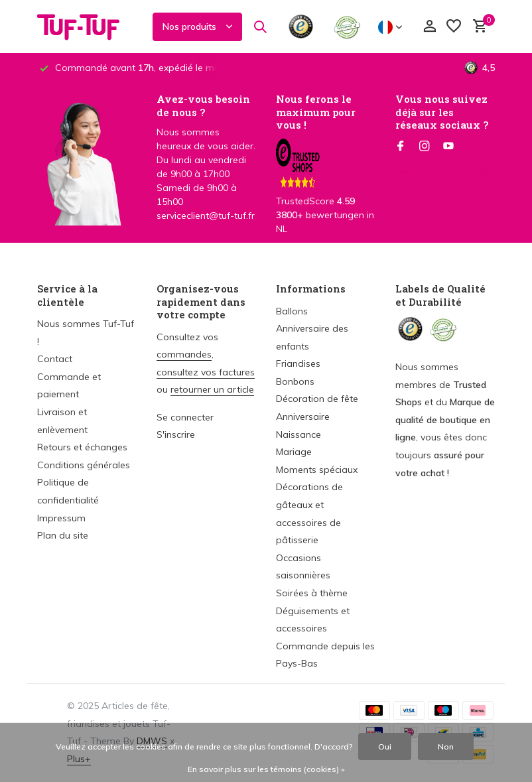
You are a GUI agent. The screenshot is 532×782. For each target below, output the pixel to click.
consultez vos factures (206, 372)
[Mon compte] (430, 27)
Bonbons (295, 381)
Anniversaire (303, 417)
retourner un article (212, 389)
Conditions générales (84, 465)
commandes (184, 354)
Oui (385, 747)
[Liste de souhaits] (454, 27)
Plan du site (63, 535)
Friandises (298, 363)
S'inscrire (176, 434)
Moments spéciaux (317, 470)
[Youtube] (448, 147)
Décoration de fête (317, 399)
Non (446, 747)
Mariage (294, 452)
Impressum (61, 518)
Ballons (292, 311)
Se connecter (185, 417)
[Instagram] (425, 147)
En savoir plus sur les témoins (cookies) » (266, 769)
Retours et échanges (82, 447)
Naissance (299, 434)
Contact (55, 359)
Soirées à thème (312, 593)
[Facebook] (401, 147)
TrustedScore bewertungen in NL (325, 197)
